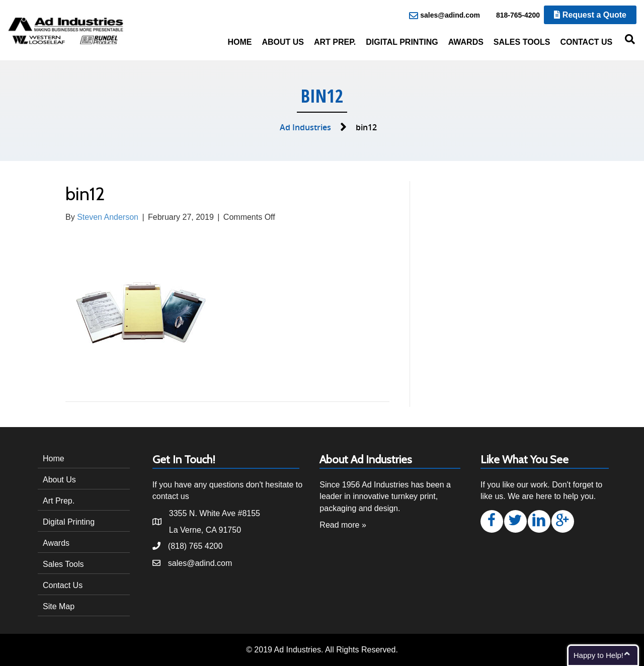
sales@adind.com (445, 16)
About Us (283, 42)
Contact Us (586, 42)
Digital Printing (402, 42)
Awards (466, 42)
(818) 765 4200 (195, 546)
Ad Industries (305, 127)
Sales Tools (522, 42)
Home (239, 42)
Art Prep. (335, 42)
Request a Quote (590, 15)
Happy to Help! (598, 655)
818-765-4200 (512, 16)
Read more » (343, 525)
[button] (492, 521)
